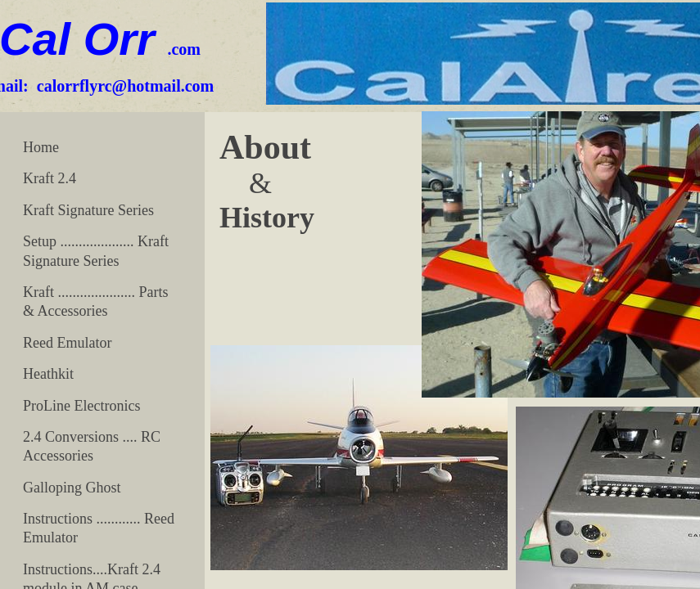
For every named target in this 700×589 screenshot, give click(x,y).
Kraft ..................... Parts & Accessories (95, 301)
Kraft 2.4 (50, 178)
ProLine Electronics (81, 406)
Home (41, 147)
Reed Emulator (67, 343)
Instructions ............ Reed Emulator (99, 528)
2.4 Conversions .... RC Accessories (92, 446)
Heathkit (48, 374)
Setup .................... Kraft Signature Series (96, 251)
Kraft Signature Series (88, 210)
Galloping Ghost (72, 488)
